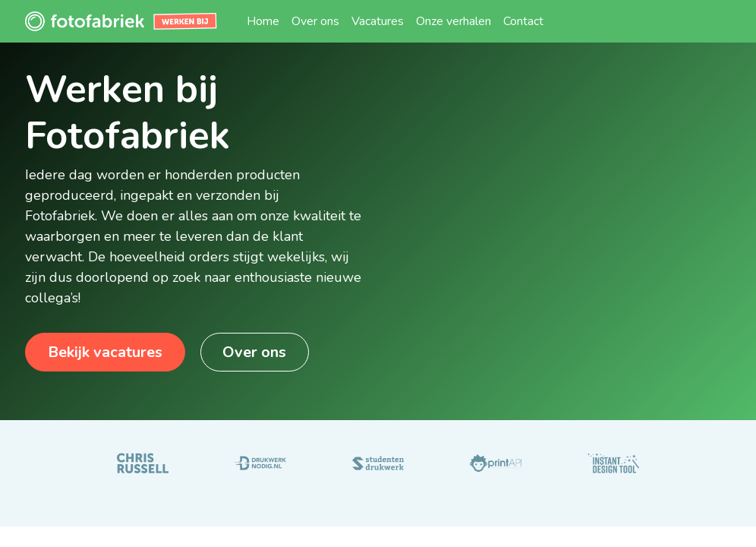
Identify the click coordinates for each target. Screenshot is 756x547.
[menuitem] (263, 21)
